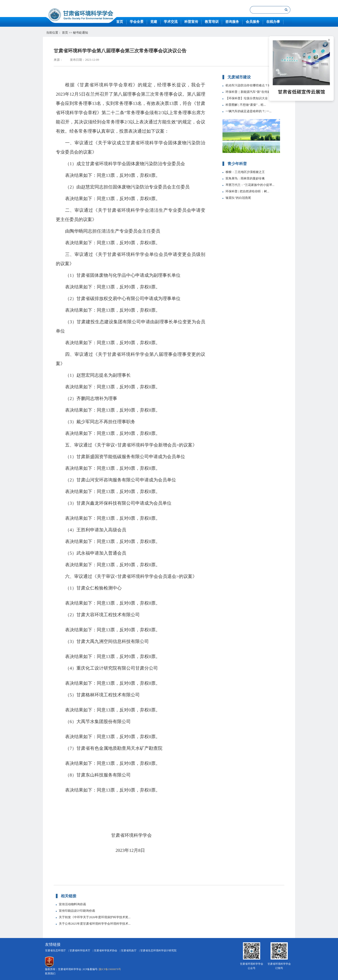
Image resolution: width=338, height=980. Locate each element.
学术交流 (171, 22)
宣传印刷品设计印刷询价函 (77, 911)
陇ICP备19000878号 (110, 969)
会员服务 (253, 22)
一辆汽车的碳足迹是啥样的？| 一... (248, 111)
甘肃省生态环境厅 (55, 950)
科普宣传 (191, 22)
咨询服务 (232, 22)
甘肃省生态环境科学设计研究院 (158, 950)
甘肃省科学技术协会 (106, 950)
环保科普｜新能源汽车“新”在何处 (248, 92)
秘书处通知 (80, 33)
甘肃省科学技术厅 (80, 950)
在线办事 (273, 22)
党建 (154, 22)
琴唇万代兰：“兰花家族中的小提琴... (250, 185)
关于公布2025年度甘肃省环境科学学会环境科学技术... (95, 924)
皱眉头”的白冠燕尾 (238, 198)
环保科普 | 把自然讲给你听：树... (247, 192)
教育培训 (212, 22)
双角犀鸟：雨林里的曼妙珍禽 (245, 179)
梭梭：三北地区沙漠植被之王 (245, 172)
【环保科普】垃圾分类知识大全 (247, 99)
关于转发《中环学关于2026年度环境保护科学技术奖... (95, 917)
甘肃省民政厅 (129, 950)
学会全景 (137, 22)
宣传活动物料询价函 (72, 905)
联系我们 (50, 974)
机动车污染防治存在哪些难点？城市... (251, 86)
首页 (120, 22)
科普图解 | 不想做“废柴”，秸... (246, 105)
